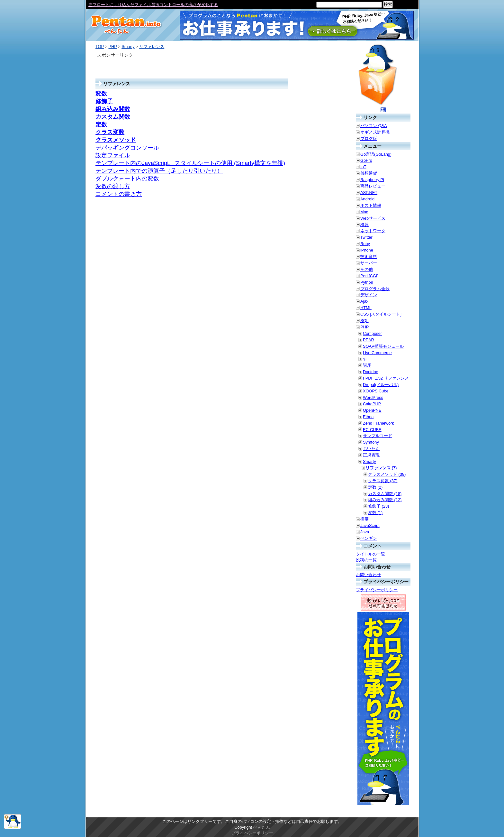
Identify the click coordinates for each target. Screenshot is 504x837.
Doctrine (371, 372)
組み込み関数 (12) (385, 500)
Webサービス (373, 218)
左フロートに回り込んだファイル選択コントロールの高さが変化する (153, 5)
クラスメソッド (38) (387, 474)
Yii (365, 359)
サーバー (369, 263)
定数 (101, 124)
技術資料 (369, 257)
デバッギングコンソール (127, 148)
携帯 (364, 519)
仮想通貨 (369, 173)
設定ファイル (113, 155)
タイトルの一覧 (370, 554)
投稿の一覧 (366, 560)
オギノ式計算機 (375, 132)
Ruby (365, 244)
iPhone (367, 250)
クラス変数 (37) (383, 481)
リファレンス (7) (381, 468)
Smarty (128, 46)
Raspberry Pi (372, 180)
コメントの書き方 (119, 194)
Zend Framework (378, 423)
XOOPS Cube (376, 391)
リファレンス (152, 46)
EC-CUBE (372, 430)
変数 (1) (375, 513)
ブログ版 (369, 138)
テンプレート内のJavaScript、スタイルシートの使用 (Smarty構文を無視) (190, 163)
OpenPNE (372, 410)
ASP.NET (369, 193)
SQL (364, 321)
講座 (367, 365)
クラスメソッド (116, 140)
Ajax (364, 301)
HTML (366, 308)
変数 (101, 94)
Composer (372, 333)
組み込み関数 (113, 109)
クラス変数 (110, 132)
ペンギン (369, 538)
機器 (364, 225)
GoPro (366, 160)
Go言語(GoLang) (376, 154)
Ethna (368, 417)
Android (367, 199)
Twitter (366, 237)
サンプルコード (378, 436)
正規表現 (371, 455)
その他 (367, 269)
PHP (113, 46)
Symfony (371, 442)
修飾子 (104, 101)
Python (367, 282)
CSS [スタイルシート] (381, 314)
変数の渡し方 (113, 186)
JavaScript (370, 525)
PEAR (369, 340)
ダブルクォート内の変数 (127, 179)
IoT (363, 167)
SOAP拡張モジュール (383, 346)
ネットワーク (373, 231)
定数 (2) (375, 487)
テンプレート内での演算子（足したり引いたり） (159, 171)
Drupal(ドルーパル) (381, 385)
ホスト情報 (371, 205)
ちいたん (371, 449)
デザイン (369, 295)
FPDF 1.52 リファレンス (386, 378)
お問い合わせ (368, 575)
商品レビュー (373, 186)
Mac (364, 212)
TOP (100, 46)
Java (365, 532)
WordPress (373, 397)
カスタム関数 (113, 117)
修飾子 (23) (378, 506)
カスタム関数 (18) (385, 494)
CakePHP (372, 404)
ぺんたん (262, 827)
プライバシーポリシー (377, 590)
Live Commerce (377, 353)
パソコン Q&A (374, 126)
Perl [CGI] (369, 276)
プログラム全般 (375, 289)
